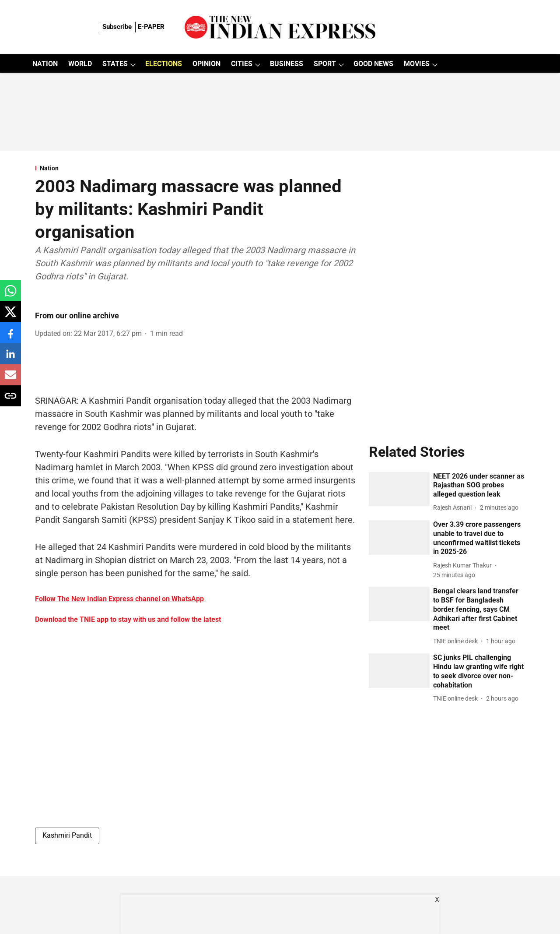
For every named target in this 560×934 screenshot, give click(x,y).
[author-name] (454, 508)
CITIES (242, 64)
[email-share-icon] (10, 379)
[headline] (479, 486)
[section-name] (197, 168)
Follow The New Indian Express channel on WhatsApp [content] (119, 599)
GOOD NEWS (373, 64)
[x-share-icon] (10, 316)
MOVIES (417, 64)
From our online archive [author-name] (77, 315)
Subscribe (117, 27)
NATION (45, 64)
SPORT (325, 64)
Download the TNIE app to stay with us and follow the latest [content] (128, 619)
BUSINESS (287, 64)
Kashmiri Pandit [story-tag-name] (67, 835)
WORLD (80, 64)
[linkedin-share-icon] (10, 358)
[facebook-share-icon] (10, 337)
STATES (115, 64)
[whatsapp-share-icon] (10, 295)
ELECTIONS (164, 64)
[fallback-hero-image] (399, 489)
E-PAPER (151, 27)
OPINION (206, 64)
